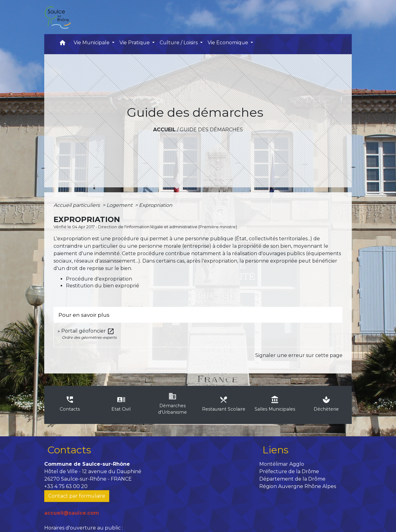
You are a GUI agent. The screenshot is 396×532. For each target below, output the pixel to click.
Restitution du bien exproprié (103, 286)
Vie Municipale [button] (92, 43)
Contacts (69, 450)
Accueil (164, 130)
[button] (62, 44)
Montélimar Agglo (282, 464)
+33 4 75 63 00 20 (66, 486)
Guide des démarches (211, 130)
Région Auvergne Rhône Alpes (298, 486)
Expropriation (156, 205)
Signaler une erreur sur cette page (299, 355)
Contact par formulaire (77, 496)
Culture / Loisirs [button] (179, 43)
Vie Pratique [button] (135, 43)
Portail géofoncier (88, 331)
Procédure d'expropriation (99, 279)
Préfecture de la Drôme (289, 471)
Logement (120, 205)
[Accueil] (58, 17)
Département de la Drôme (292, 479)
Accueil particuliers (77, 205)
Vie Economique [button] (228, 43)
